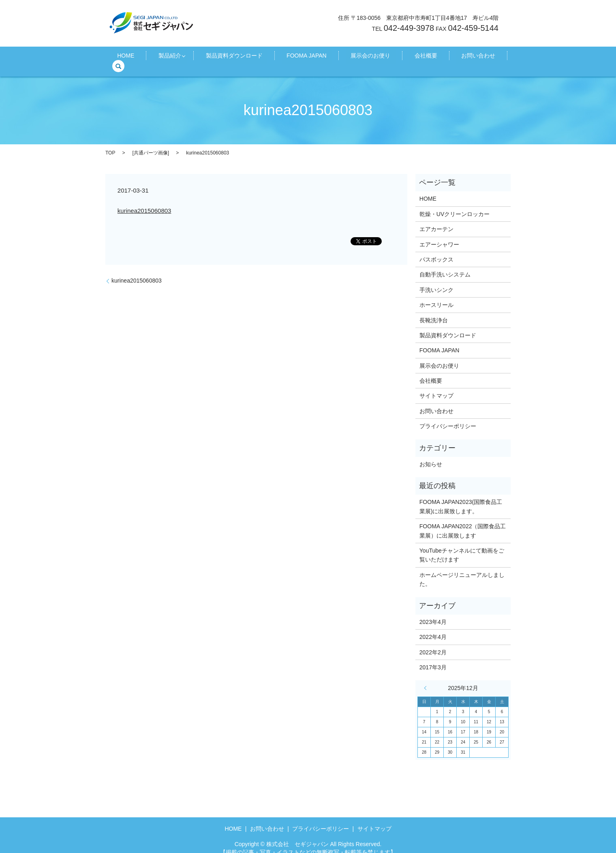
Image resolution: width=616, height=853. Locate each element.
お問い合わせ (439, 57)
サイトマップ (436, 387)
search (476, 57)
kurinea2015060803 (144, 201)
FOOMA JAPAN (298, 57)
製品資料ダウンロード (235, 57)
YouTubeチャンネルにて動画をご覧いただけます (462, 546)
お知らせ (431, 455)
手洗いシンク (436, 281)
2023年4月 (433, 613)
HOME (142, 57)
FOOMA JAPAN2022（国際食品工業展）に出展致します (463, 522)
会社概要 (397, 57)
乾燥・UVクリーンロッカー (455, 205)
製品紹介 (176, 57)
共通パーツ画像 (151, 144)
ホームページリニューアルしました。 (462, 570)
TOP (110, 144)
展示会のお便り (352, 57)
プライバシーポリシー (448, 417)
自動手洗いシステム (445, 266)
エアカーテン (436, 220)
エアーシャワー (439, 235)
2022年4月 (433, 628)
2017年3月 (433, 658)
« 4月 (427, 679)
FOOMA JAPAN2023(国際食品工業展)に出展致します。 (461, 497)
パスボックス (436, 251)
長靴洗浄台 (434, 311)
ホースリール (436, 296)
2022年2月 (433, 643)
